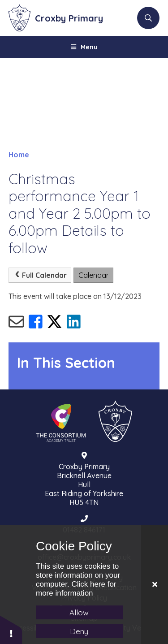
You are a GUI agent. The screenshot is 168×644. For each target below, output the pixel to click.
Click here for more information (76, 589)
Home (19, 155)
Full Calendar (40, 275)
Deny (79, 631)
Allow (79, 612)
